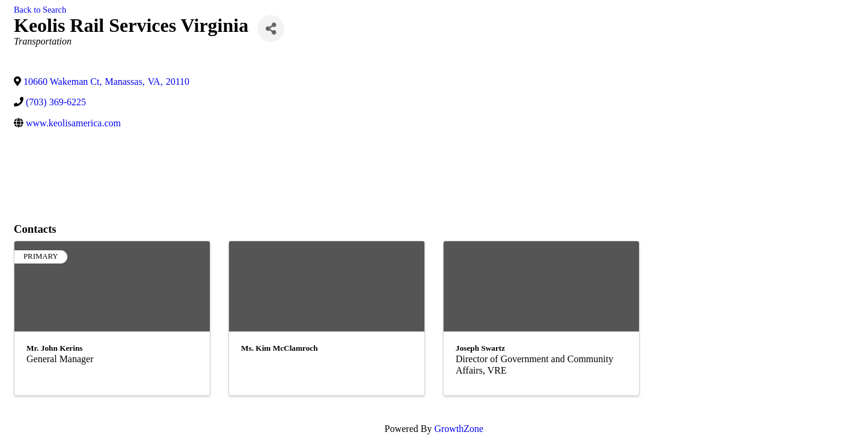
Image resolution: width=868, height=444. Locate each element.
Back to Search (40, 10)
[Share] (271, 29)
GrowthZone (459, 429)
